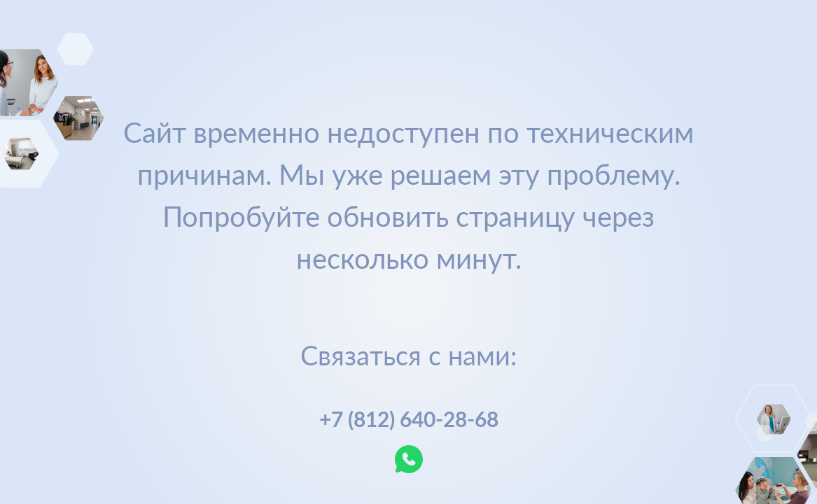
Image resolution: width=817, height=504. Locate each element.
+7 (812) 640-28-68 (409, 419)
